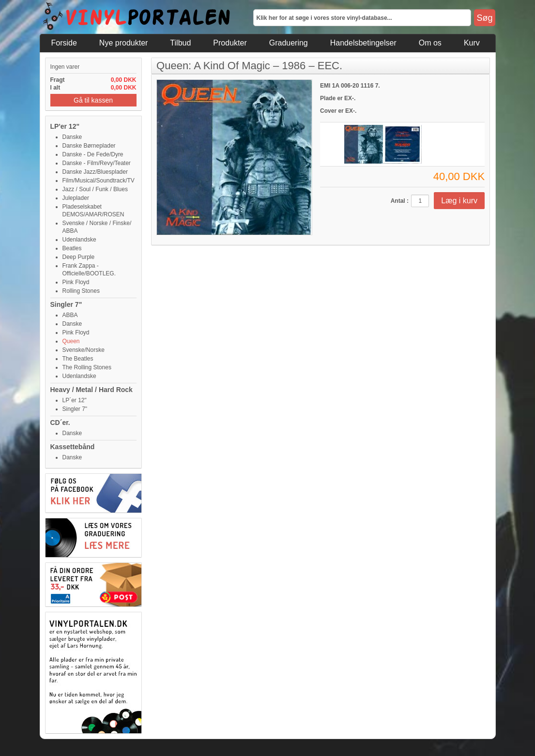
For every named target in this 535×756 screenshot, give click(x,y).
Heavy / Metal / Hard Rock (92, 390)
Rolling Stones (81, 291)
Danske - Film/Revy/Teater (97, 163)
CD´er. (60, 423)
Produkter (230, 43)
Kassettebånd (73, 447)
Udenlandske (79, 240)
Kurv (472, 43)
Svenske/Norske (84, 350)
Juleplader (76, 198)
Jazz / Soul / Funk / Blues (95, 189)
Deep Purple (79, 257)
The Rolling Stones (87, 367)
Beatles (72, 248)
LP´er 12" (75, 400)
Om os (430, 43)
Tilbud (180, 43)
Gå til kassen (93, 100)
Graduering (289, 43)
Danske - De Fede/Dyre (93, 154)
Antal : (400, 201)
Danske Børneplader (89, 146)
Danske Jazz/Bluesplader (95, 172)
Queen (71, 341)
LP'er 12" (65, 126)
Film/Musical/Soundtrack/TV (99, 181)
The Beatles (78, 359)
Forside (64, 43)
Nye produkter (124, 43)
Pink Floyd (76, 282)
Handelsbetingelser (363, 43)
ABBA (70, 315)
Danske (72, 137)
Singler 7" (66, 304)
